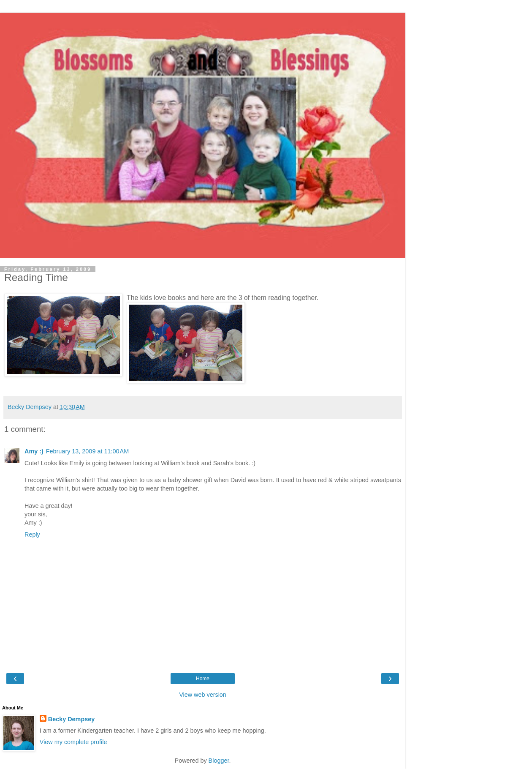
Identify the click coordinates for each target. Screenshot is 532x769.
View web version (203, 695)
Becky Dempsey (71, 719)
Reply (32, 534)
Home (203, 679)
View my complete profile (73, 742)
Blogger (219, 761)
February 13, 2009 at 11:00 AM (87, 451)
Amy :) (34, 451)
